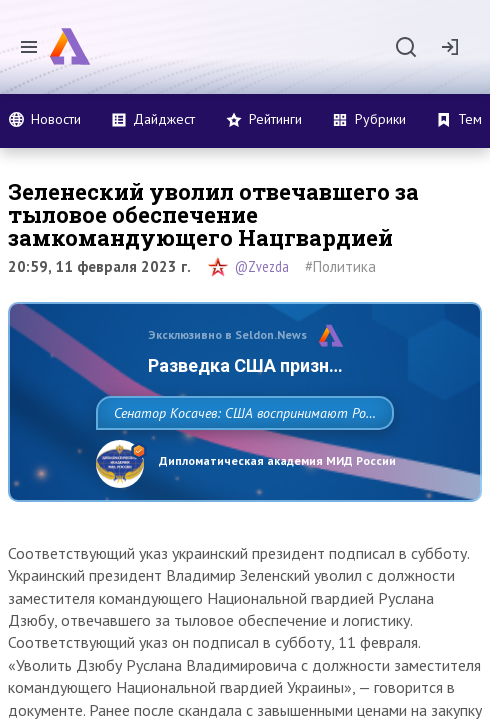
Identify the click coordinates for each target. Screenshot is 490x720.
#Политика (340, 266)
